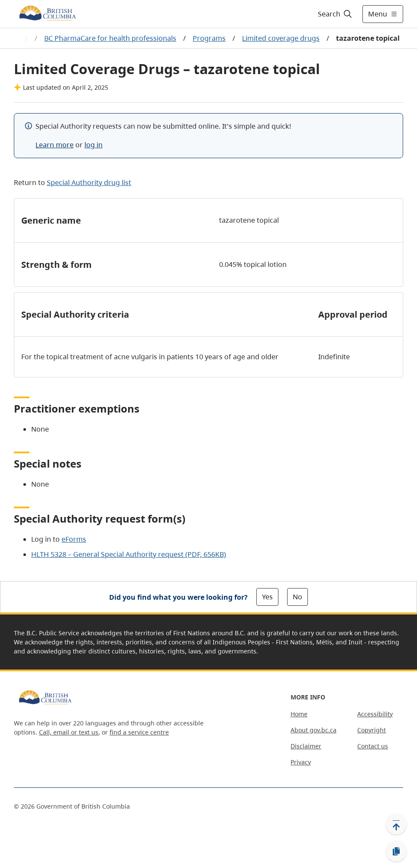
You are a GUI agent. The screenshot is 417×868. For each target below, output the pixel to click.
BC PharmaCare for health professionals (110, 38)
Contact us (373, 746)
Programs (209, 38)
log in (94, 145)
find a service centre (139, 732)
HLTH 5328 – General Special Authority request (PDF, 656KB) (129, 554)
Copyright (372, 730)
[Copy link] (396, 852)
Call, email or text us (69, 732)
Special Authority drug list (89, 182)
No (297, 597)
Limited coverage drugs (281, 38)
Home (299, 714)
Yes (267, 597)
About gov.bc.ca (314, 730)
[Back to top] (396, 824)
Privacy (301, 762)
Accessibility (375, 714)
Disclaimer (306, 746)
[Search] (335, 14)
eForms (74, 539)
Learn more (55, 145)
